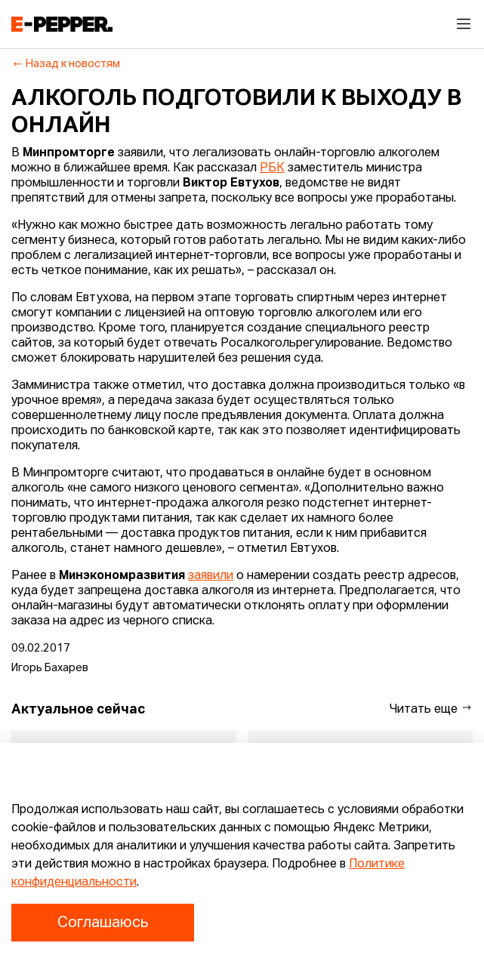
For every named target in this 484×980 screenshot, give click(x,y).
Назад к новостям (66, 64)
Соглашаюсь (103, 923)
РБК (272, 168)
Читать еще (431, 709)
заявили (211, 576)
